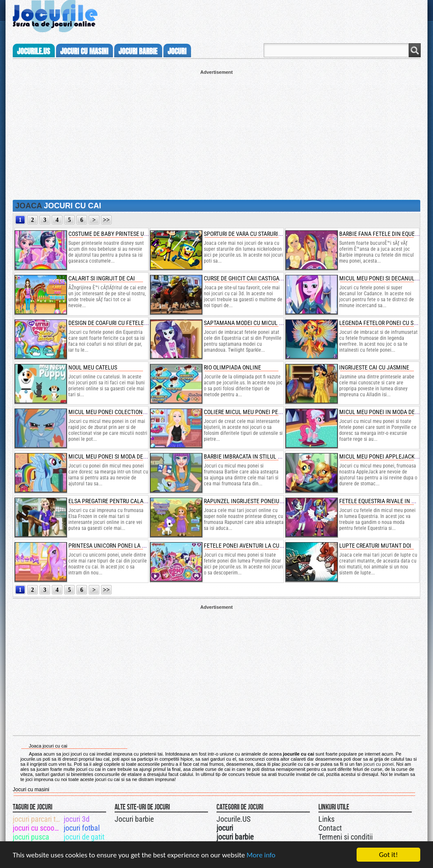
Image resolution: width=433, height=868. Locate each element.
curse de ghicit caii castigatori (247, 278)
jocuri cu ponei (378, 764)
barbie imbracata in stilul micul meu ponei (263, 456)
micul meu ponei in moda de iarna (385, 412)
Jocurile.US (233, 819)
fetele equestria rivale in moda (383, 501)
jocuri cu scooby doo (38, 828)
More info (261, 855)
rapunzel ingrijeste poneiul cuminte (255, 501)
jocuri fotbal (82, 828)
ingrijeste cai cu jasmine (374, 367)
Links (326, 819)
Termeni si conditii (346, 837)
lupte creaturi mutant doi (375, 546)
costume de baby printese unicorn (116, 234)
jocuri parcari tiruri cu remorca (38, 819)
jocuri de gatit (84, 837)
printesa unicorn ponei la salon (113, 546)
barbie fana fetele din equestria (384, 234)
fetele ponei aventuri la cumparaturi (256, 546)
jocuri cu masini (84, 51)
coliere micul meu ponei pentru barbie (257, 412)
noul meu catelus (93, 367)
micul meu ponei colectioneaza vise (118, 412)
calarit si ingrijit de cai (102, 278)
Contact (330, 828)
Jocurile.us (34, 51)
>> (107, 220)
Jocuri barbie (134, 819)
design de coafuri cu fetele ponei (114, 323)
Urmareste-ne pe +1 (256, 818)
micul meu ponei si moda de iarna (114, 456)
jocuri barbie (138, 51)
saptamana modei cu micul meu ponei (255, 323)
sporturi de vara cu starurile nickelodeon (262, 234)
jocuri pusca (31, 837)
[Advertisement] (216, 134)
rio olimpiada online (232, 367)
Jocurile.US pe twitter (264, 818)
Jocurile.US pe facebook (273, 818)
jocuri (177, 51)
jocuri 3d (77, 819)
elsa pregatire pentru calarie (110, 501)
